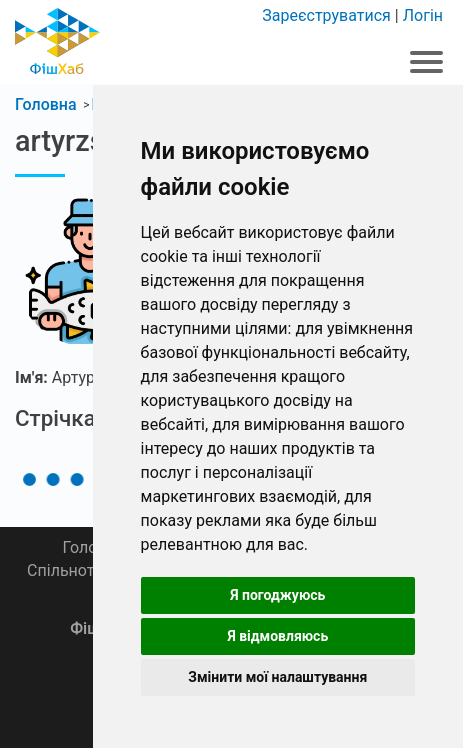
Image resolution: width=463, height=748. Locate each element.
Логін (423, 15)
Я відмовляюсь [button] (277, 636)
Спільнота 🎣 (77, 570)
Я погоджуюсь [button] (277, 595)
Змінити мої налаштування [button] (277, 677)
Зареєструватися (326, 15)
